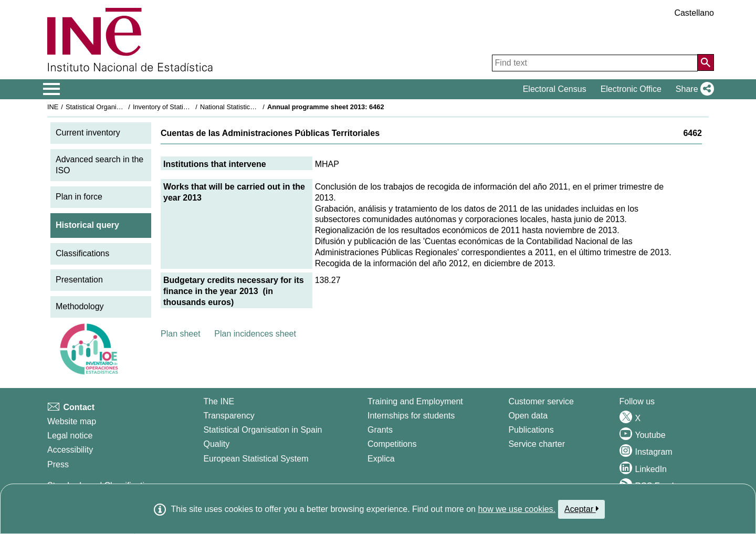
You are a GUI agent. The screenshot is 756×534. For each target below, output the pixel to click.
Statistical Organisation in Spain (113, 107)
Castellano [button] (694, 13)
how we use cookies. (517, 509)
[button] (693, 89)
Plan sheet (181, 334)
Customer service (541, 401)
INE (53, 107)
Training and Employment (415, 401)
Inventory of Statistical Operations (183, 107)
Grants (380, 430)
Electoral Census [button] (555, 89)
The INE (219, 401)
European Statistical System (256, 459)
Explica (381, 459)
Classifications (82, 253)
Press (58, 464)
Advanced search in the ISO (99, 165)
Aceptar (581, 509)
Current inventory (88, 133)
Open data (528, 416)
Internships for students (411, 416)
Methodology (80, 306)
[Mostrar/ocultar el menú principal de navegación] (52, 89)
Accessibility (70, 450)
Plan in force (79, 197)
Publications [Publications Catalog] (531, 430)
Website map (72, 421)
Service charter (537, 444)
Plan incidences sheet (255, 334)
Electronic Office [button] (631, 89)
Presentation (79, 280)
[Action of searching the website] (706, 62)
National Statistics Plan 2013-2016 (251, 107)
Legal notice (70, 436)
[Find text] (595, 63)
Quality (216, 444)
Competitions (392, 444)
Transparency (229, 416)
